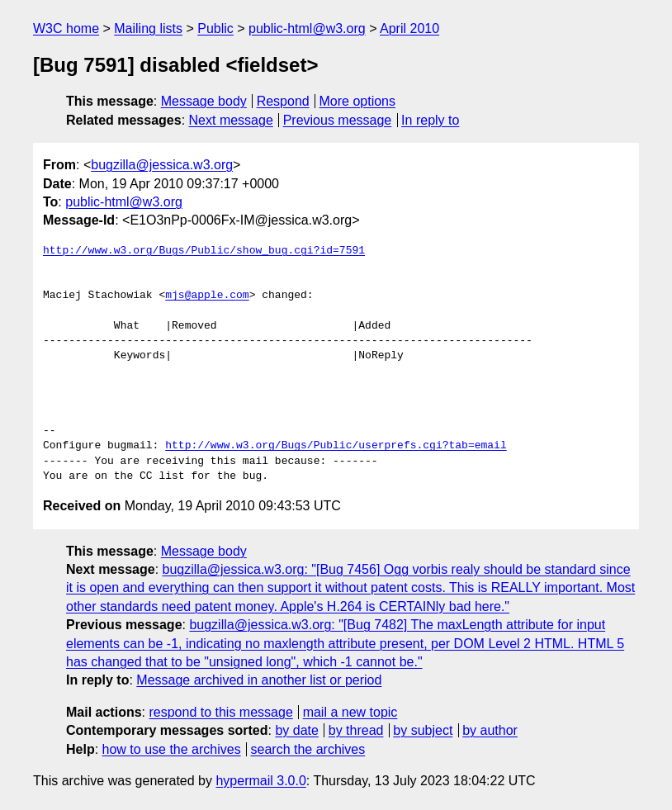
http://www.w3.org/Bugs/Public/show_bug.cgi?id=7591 (204, 251)
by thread (356, 730)
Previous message (338, 120)
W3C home (66, 28)
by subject (423, 730)
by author (490, 730)
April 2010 (409, 28)
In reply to (430, 120)
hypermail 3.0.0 (260, 781)
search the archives (308, 749)
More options (358, 101)
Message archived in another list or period (259, 680)
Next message (231, 120)
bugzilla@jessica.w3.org (162, 165)
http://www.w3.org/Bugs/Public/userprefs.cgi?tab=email (336, 446)
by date (296, 730)
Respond (283, 101)
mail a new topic (350, 712)
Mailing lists (148, 28)
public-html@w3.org (307, 28)
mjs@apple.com (207, 296)
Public (215, 28)
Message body (204, 101)
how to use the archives (172, 749)
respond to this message (220, 712)
